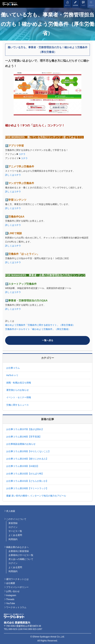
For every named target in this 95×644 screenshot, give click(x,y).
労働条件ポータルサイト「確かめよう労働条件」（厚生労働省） (38, 329)
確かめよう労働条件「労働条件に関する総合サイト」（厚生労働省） (40, 325)
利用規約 (13, 539)
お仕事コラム (13, 368)
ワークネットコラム (16, 607)
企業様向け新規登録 (19, 551)
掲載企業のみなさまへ (17, 547)
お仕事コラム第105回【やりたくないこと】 (28, 451)
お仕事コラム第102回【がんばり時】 (26, 474)
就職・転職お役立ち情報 (19, 383)
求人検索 (11, 511)
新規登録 (13, 523)
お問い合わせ (13, 591)
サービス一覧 (15, 531)
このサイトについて (16, 519)
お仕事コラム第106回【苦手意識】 (24, 437)
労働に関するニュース (18, 405)
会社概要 (11, 583)
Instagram (11, 595)
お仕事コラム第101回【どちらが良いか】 (28, 481)
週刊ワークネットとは (17, 579)
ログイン (13, 527)
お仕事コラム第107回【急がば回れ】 (25, 429)
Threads (10, 599)
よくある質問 (15, 535)
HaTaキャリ (12, 375)
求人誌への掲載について (21, 559)
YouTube (11, 603)
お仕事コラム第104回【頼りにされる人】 (28, 459)
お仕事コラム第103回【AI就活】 (24, 466)
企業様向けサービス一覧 (21, 555)
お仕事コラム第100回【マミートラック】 (28, 488)
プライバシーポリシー (17, 587)
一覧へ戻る (48, 340)
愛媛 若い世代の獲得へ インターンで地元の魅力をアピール (36, 496)
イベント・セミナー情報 (19, 397)
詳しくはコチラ (13, 175)
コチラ (22, 154)
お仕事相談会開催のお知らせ (21, 444)
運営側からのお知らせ (18, 390)
